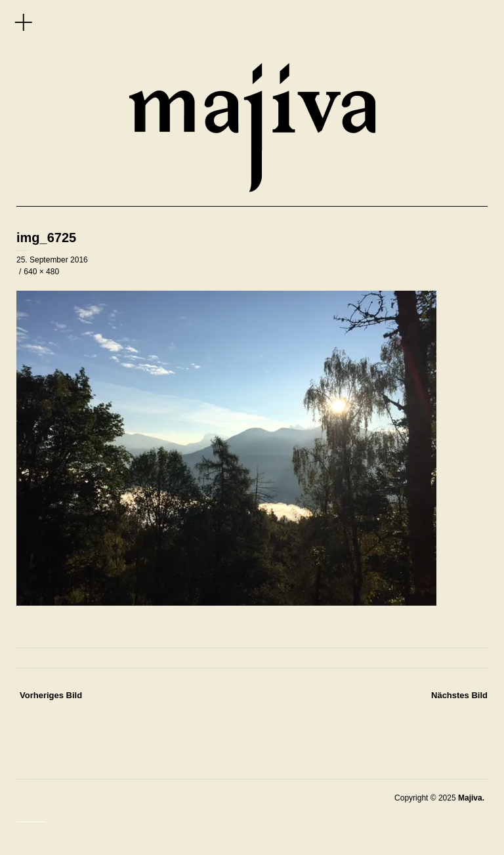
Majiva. (471, 798)
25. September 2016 (52, 260)
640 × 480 (41, 272)
